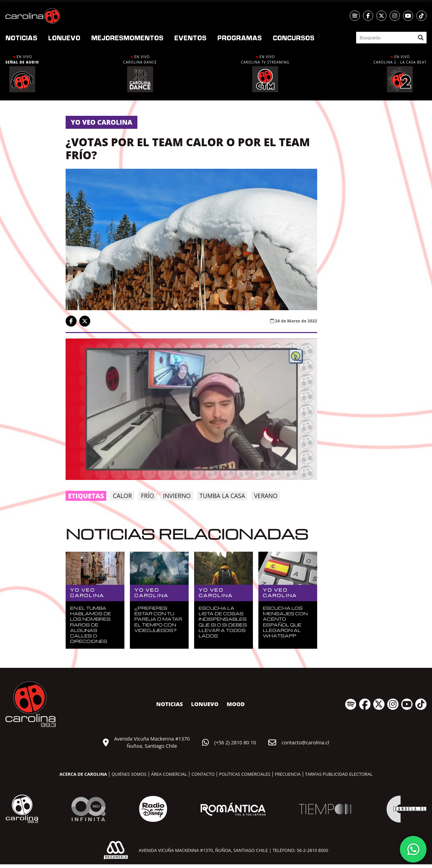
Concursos (294, 38)
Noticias (21, 38)
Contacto (203, 774)
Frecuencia (288, 774)
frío (147, 496)
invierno (177, 496)
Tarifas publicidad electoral (339, 774)
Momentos (127, 38)
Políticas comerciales (245, 774)
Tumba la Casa (222, 496)
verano (266, 496)
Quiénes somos (129, 774)
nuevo (64, 38)
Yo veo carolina (102, 122)
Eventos (190, 38)
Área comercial (169, 774)
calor (122, 496)
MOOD (236, 704)
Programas (240, 38)
